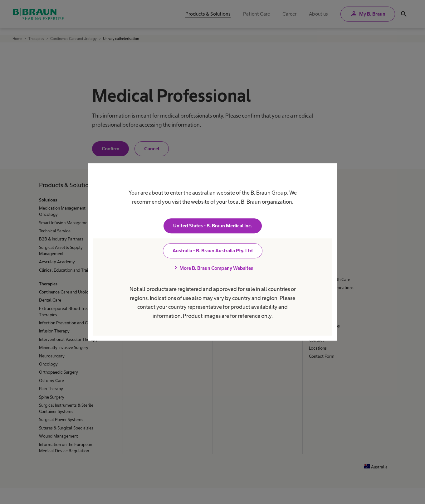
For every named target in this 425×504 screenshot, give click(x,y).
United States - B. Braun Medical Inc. (213, 226)
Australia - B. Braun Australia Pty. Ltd (213, 251)
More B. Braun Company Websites (212, 268)
